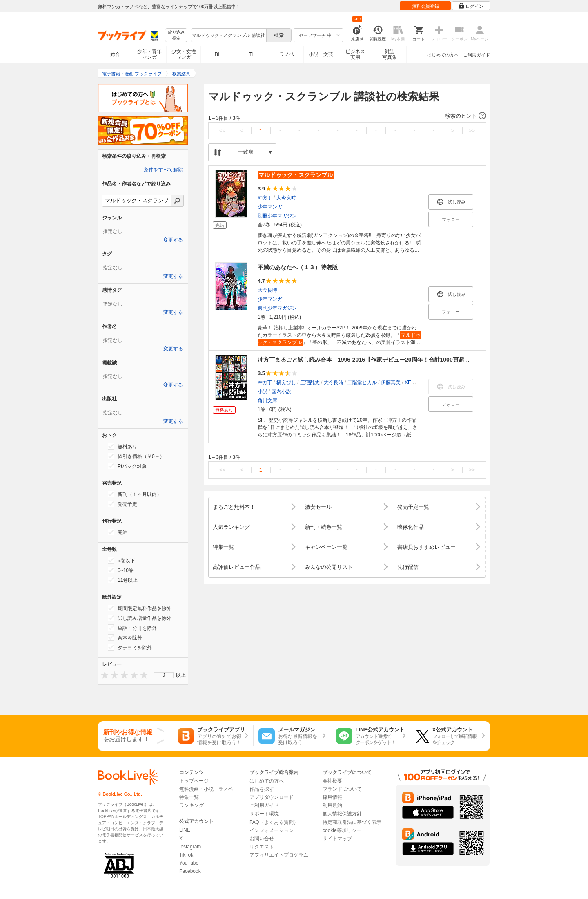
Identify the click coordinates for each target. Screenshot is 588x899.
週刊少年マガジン (277, 308)
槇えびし (286, 382)
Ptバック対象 (127, 466)
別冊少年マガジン (277, 216)
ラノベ (287, 54)
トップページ (194, 781)
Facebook (190, 871)
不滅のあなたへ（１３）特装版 (298, 267)
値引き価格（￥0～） (136, 456)
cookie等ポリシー (342, 830)
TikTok (186, 855)
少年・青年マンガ (149, 54)
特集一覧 (189, 797)
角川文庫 (267, 400)
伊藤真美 (391, 382)
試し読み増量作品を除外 (140, 618)
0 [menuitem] (164, 675)
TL (252, 54)
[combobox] (228, 35)
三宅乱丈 (310, 382)
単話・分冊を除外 (132, 628)
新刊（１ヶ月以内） (135, 494)
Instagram (190, 847)
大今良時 (286, 198)
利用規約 (332, 805)
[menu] (164, 675)
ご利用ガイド (477, 55)
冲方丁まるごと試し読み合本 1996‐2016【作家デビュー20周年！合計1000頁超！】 (367, 360)
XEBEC (413, 382)
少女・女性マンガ (184, 54)
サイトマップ (337, 839)
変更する (173, 240)
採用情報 (332, 797)
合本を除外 (125, 637)
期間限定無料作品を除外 (140, 608)
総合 (115, 54)
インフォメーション (272, 830)
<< (222, 131)
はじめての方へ (443, 55)
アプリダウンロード (272, 797)
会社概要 (332, 781)
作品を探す (262, 789)
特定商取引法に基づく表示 (352, 822)
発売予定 (122, 504)
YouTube (189, 863)
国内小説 (281, 391)
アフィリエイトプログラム (279, 855)
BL (218, 54)
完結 (118, 532)
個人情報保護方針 (342, 814)
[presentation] (103, 675)
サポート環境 (264, 814)
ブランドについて (342, 789)
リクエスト (262, 847)
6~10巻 (121, 570)
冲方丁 (265, 198)
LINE (185, 830)
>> (472, 131)
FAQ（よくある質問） (274, 822)
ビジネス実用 (355, 54)
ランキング (192, 805)
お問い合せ (262, 839)
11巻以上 (123, 580)
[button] (347, 116)
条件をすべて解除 (163, 170)
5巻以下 (121, 560)
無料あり (122, 446)
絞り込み (176, 35)
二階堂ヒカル (362, 382)
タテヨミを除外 (130, 647)
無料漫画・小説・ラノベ (206, 789)
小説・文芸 (321, 54)
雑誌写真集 (390, 54)
